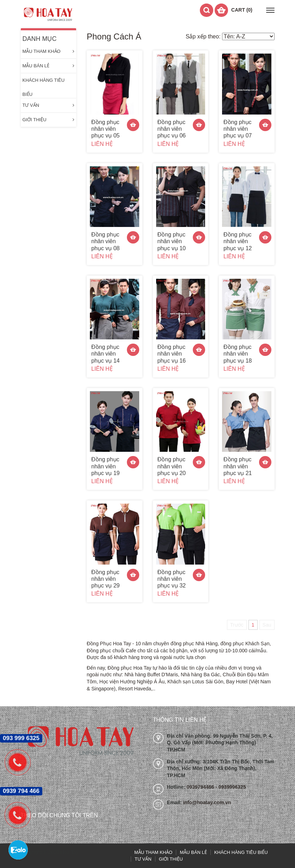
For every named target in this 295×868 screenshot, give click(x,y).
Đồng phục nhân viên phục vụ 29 (105, 579)
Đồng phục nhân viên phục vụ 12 (238, 241)
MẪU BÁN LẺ (49, 66)
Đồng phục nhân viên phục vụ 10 (172, 241)
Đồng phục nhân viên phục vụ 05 (105, 129)
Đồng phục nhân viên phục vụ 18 (238, 354)
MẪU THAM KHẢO (49, 51)
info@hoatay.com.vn (207, 802)
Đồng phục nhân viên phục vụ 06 (172, 129)
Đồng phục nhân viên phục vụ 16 (172, 354)
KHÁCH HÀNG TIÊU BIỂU (44, 82)
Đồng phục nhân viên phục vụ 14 (105, 354)
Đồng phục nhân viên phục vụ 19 (105, 466)
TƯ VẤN (49, 105)
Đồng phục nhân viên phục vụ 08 (105, 241)
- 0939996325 (231, 787)
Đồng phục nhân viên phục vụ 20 (172, 466)
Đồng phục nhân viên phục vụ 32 (172, 579)
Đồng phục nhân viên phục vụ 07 (238, 129)
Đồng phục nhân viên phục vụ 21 (238, 466)
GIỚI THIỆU (49, 120)
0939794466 (201, 787)
